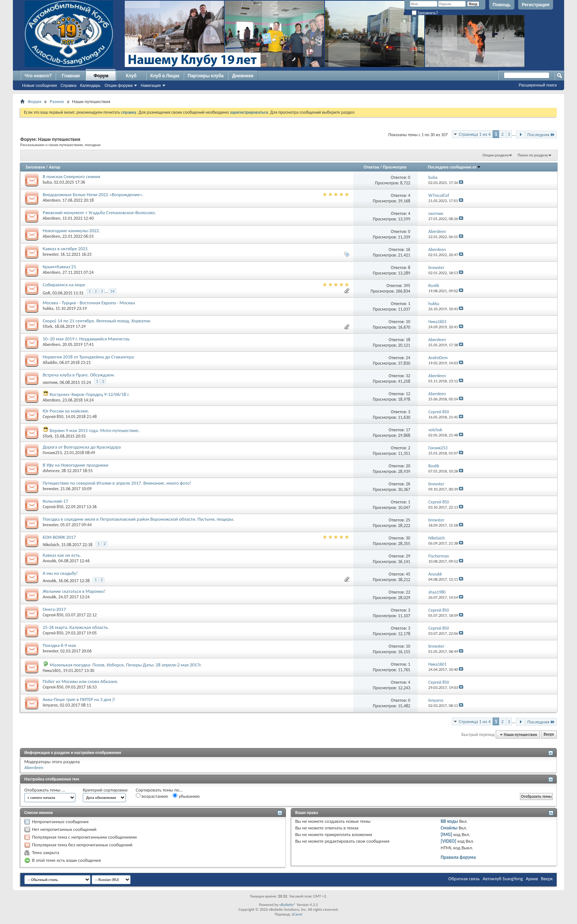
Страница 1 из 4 (475, 134)
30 (408, 538)
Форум (101, 76)
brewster (50, 254)
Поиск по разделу (533, 155)
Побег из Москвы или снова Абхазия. (80, 681)
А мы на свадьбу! (60, 573)
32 (408, 376)
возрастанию (152, 796)
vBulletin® (288, 905)
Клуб (131, 76)
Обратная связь (464, 879)
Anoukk (49, 561)
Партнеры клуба (206, 76)
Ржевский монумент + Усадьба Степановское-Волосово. (99, 213)
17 (408, 430)
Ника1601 (52, 670)
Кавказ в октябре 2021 (65, 249)
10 (408, 322)
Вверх (549, 735)
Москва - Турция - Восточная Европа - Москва (89, 303)
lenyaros (50, 705)
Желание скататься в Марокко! (74, 591)
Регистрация (536, 5)
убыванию (186, 796)
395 (407, 286)
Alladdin (50, 362)
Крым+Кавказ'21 (59, 267)
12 (408, 394)
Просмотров (395, 167)
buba (47, 182)
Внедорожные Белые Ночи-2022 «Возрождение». (93, 194)
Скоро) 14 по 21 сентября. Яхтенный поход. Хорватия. (97, 321)
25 (408, 520)
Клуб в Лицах (165, 76)
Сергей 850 (53, 417)
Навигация (151, 85)
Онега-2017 (54, 609)
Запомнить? (425, 13)
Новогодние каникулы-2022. (71, 231)
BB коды (449, 821)
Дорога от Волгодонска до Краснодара (82, 447)
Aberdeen (52, 200)
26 (408, 484)
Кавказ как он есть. (62, 555)
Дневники (243, 76)
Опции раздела (495, 155)
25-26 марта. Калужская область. (76, 627)
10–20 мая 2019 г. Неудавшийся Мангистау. (86, 339)
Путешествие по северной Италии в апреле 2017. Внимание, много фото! (117, 483)
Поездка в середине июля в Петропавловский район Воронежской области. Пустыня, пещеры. (139, 519)
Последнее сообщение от (454, 167)
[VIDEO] (448, 841)
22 (408, 592)
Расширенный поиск (538, 85)
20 (408, 466)
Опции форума (118, 85)
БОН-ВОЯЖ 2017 (59, 537)
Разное (57, 101)
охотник (50, 382)
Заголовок (35, 167)
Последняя (541, 134)
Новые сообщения (39, 85)
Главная (71, 76)
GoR (46, 293)
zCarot (297, 914)
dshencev (51, 471)
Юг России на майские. (66, 411)
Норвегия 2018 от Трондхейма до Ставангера (88, 357)
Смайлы (449, 828)
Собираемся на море (64, 285)
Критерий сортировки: (106, 790)
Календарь (91, 85)
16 (408, 249)
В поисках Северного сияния (71, 176)
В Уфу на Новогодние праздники (75, 465)
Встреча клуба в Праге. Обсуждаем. (79, 375)
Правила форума (458, 857)
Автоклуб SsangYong (503, 879)
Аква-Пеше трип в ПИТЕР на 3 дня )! (79, 699)
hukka (48, 308)
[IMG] (446, 834)
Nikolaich (51, 545)
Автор (55, 167)
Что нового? (38, 76)
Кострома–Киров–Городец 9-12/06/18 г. (90, 394)
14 (112, 291)
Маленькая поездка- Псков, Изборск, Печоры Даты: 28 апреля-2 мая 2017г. (126, 665)
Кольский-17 (55, 501)
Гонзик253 (52, 453)
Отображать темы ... (45, 790)
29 (408, 556)
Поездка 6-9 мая (59, 645)
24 (408, 358)
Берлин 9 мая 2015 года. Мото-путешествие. (95, 430)
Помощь (502, 5)
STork (47, 326)
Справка (68, 85)
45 (408, 574)
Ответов (371, 167)
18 (408, 340)
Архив (532, 879)
